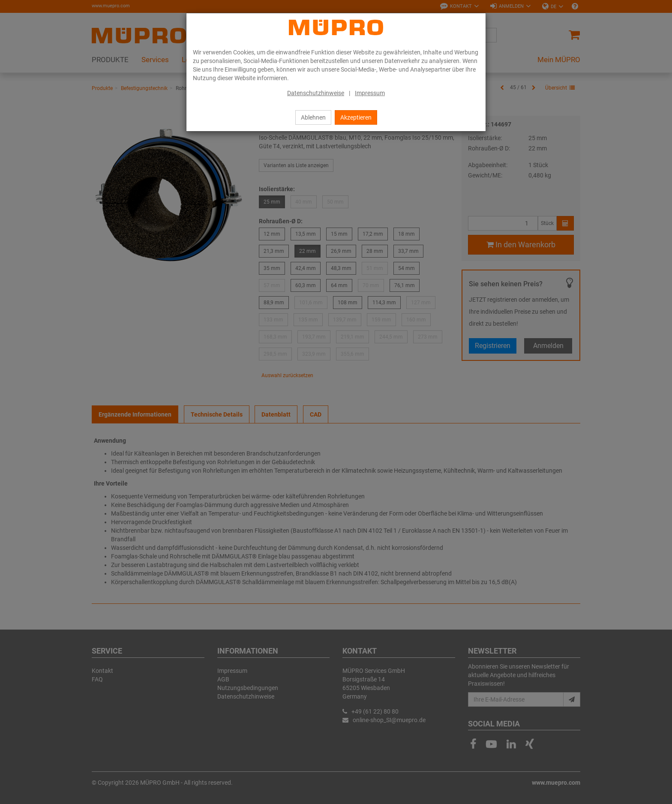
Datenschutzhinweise (316, 93)
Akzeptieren (356, 117)
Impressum (370, 93)
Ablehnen (313, 117)
